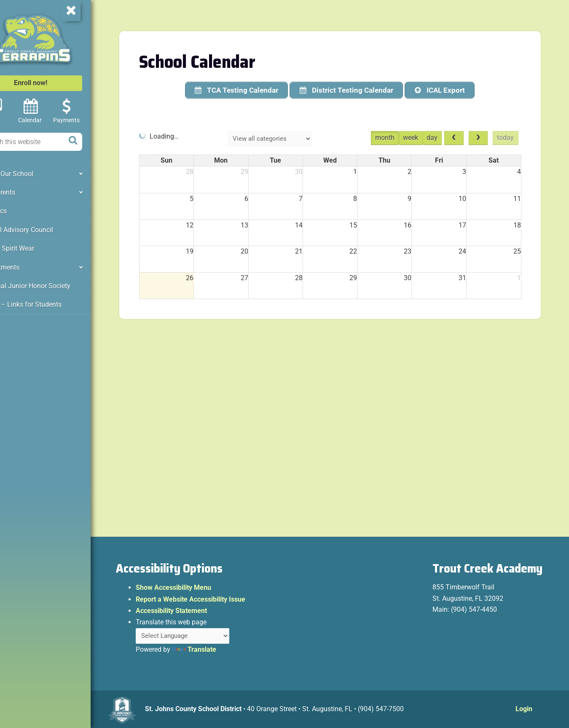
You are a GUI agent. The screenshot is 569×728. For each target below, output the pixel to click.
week (422, 137)
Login (525, 711)
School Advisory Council (43, 227)
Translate (222, 652)
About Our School (33, 173)
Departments (27, 264)
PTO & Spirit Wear (33, 246)
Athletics (21, 209)
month (397, 137)
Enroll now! (58, 83)
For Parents (25, 191)
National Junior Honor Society (51, 282)
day (444, 137)
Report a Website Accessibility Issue (218, 601)
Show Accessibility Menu (201, 589)
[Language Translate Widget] (213, 638)
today (519, 137)
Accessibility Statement (199, 612)
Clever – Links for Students (47, 300)
